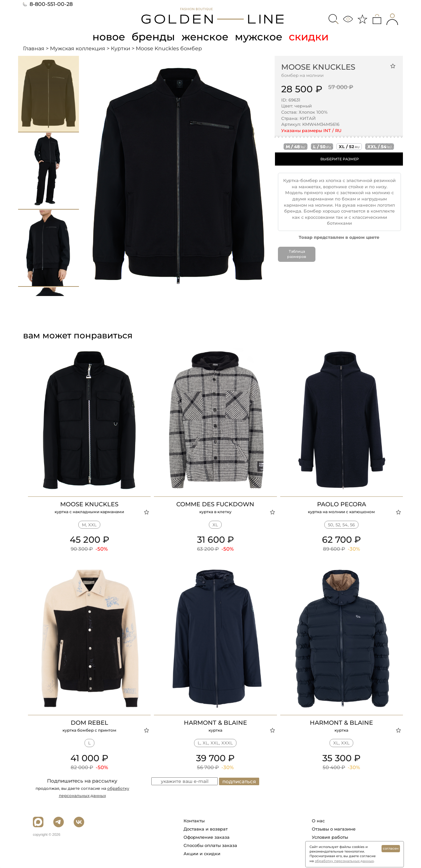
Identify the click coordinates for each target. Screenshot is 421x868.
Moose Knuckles (318, 67)
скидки (310, 37)
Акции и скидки (202, 854)
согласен (391, 848)
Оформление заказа (207, 837)
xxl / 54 (380, 147)
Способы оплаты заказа (210, 845)
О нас (318, 821)
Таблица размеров (297, 254)
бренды (153, 37)
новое (108, 37)
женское (205, 37)
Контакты (194, 821)
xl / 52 (349, 147)
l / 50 (322, 147)
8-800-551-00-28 (48, 4)
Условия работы (330, 837)
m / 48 (296, 147)
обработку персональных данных (344, 861)
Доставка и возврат (206, 829)
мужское (260, 37)
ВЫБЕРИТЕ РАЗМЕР (340, 159)
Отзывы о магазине (334, 829)
